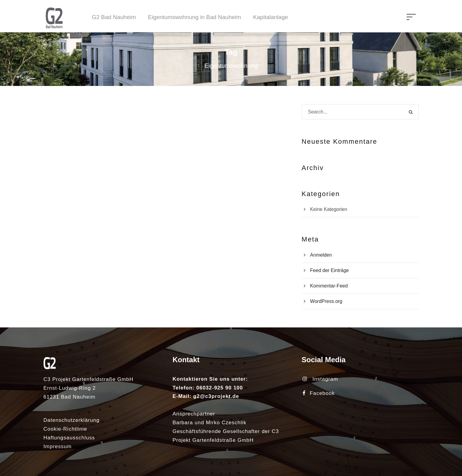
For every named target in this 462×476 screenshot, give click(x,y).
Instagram (320, 379)
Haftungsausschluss (69, 438)
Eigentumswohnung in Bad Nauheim (194, 17)
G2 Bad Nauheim (114, 17)
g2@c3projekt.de (216, 396)
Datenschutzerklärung (72, 420)
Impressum (58, 446)
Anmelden (321, 255)
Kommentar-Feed (329, 286)
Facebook (319, 393)
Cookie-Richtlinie (66, 429)
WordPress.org (326, 301)
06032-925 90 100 (220, 388)
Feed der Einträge (329, 270)
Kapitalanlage (271, 17)
